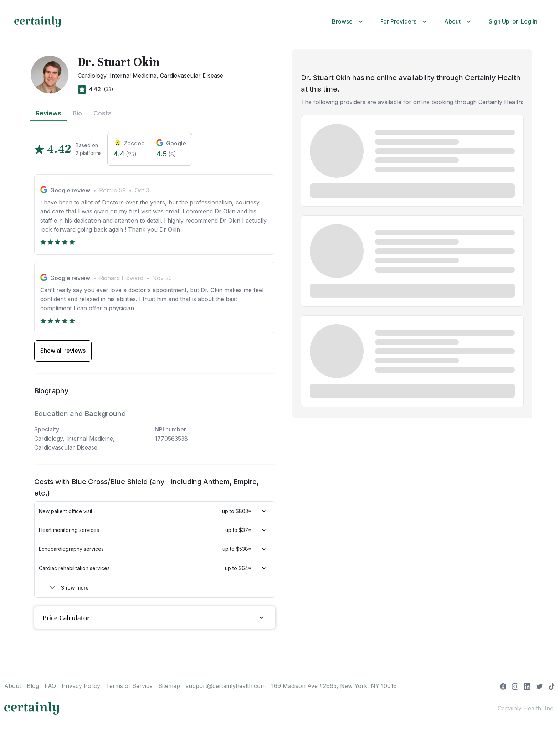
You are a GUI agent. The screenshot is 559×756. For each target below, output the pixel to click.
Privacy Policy (81, 686)
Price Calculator (155, 618)
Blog (33, 686)
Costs (102, 113)
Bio (77, 113)
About (13, 686)
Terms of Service (129, 686)
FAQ (50, 686)
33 (108, 89)
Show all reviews (63, 351)
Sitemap (169, 686)
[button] (349, 22)
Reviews (48, 113)
